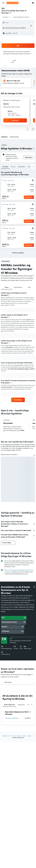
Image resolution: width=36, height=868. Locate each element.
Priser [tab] (7, 287)
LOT (11, 639)
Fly (11, 736)
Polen (30, 736)
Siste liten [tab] (22, 167)
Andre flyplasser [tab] (9, 705)
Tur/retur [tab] (5, 167)
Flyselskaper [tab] (18, 287)
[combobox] (6, 17)
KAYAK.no (5, 736)
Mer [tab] (29, 287)
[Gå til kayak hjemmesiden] (12, 3)
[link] (18, 400)
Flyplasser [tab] (21, 705)
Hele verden (17, 736)
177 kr (4, 11)
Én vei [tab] (13, 167)
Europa (24, 736)
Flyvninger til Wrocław (12, 718)
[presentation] (10, 13)
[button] (3, 3)
